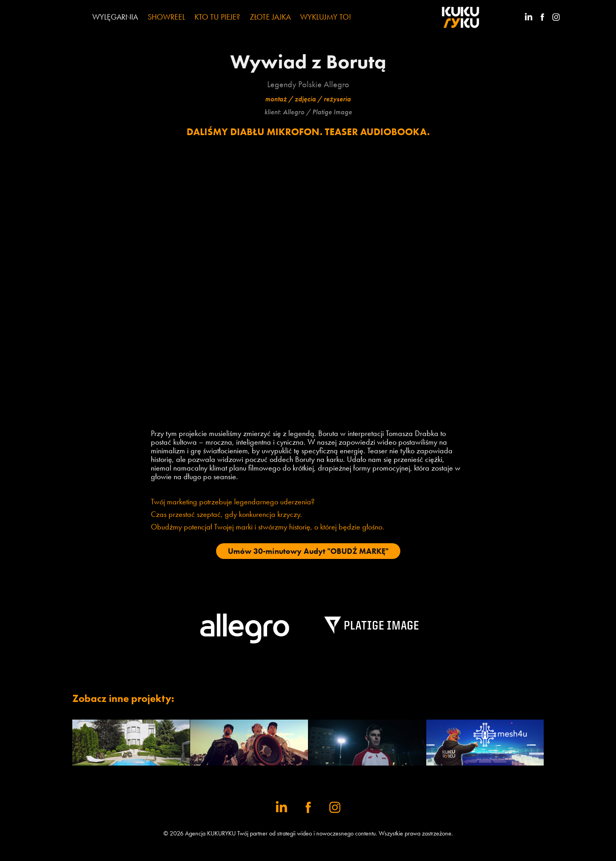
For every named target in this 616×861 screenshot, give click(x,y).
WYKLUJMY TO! (326, 17)
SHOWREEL (166, 17)
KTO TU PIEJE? (217, 17)
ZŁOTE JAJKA (270, 17)
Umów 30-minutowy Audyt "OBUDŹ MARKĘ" (308, 551)
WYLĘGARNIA (115, 17)
